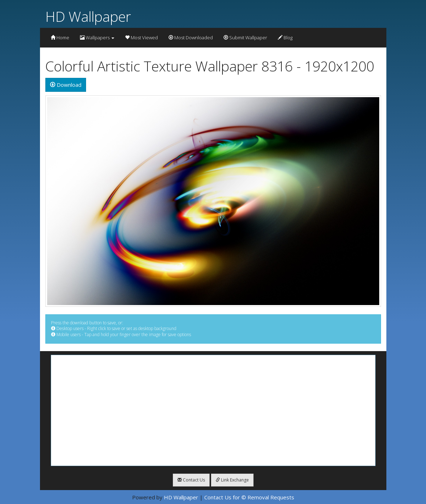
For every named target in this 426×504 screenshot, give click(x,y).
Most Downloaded (191, 38)
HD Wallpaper (88, 16)
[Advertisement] (213, 410)
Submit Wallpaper (245, 38)
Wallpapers (97, 38)
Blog (285, 38)
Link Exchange (232, 480)
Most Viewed (141, 38)
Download (66, 85)
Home (60, 38)
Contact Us (191, 480)
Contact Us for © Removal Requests (249, 497)
